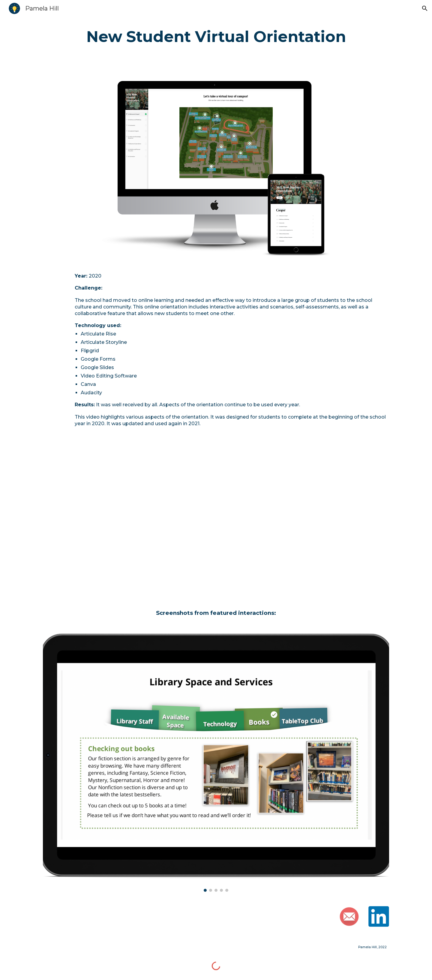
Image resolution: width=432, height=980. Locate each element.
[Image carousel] (216, 763)
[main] (216, 37)
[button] (425, 8)
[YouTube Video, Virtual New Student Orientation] (216, 519)
